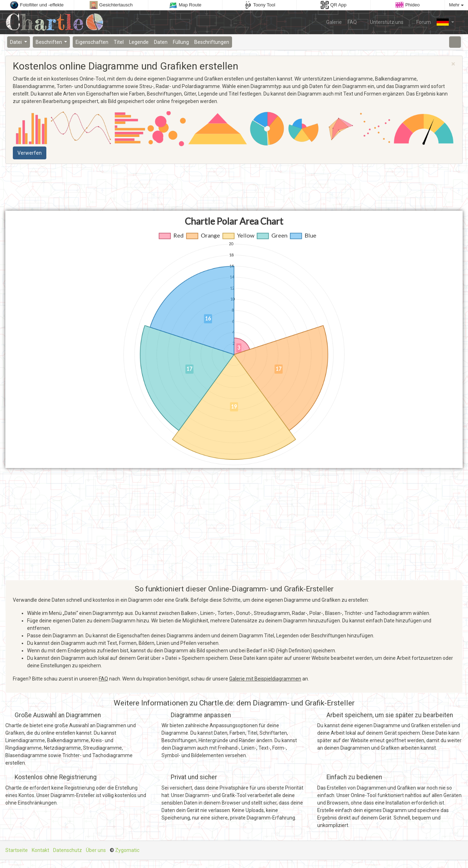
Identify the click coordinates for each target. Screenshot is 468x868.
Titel (119, 42)
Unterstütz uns (383, 22)
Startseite (17, 850)
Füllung (181, 42)
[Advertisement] (234, 188)
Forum (420, 22)
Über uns (96, 850)
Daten (161, 42)
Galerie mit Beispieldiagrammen (265, 679)
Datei (16, 42)
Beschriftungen (212, 42)
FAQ (352, 22)
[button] (445, 22)
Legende (139, 42)
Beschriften (49, 42)
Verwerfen (30, 153)
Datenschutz (68, 850)
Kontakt (40, 850)
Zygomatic (127, 850)
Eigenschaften (92, 42)
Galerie (334, 22)
